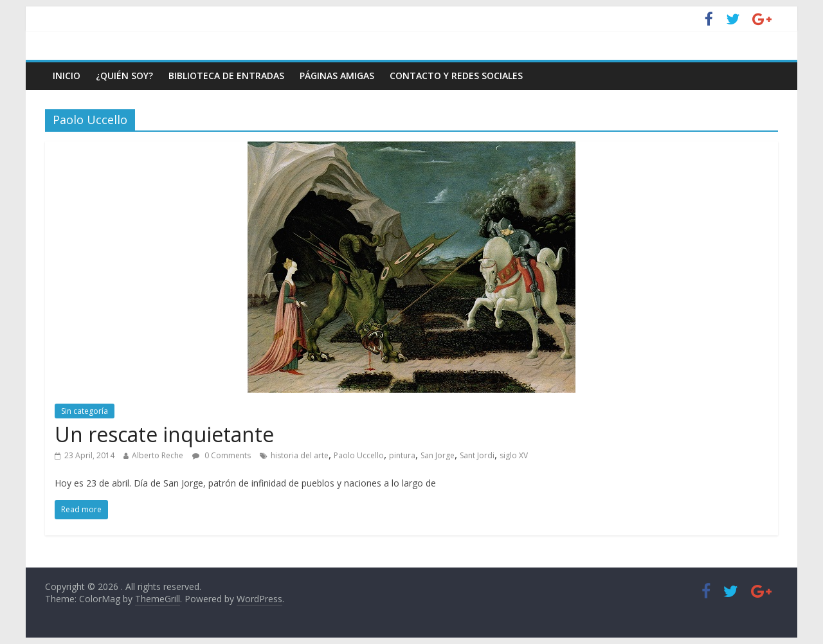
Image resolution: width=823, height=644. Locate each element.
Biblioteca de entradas (226, 76)
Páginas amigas (337, 76)
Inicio (67, 76)
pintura (402, 455)
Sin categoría (85, 411)
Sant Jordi (477, 455)
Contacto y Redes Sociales (456, 76)
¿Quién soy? (124, 76)
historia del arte (300, 455)
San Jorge (438, 455)
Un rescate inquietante (164, 434)
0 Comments (222, 455)
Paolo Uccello (359, 455)
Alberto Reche (158, 455)
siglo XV (514, 455)
